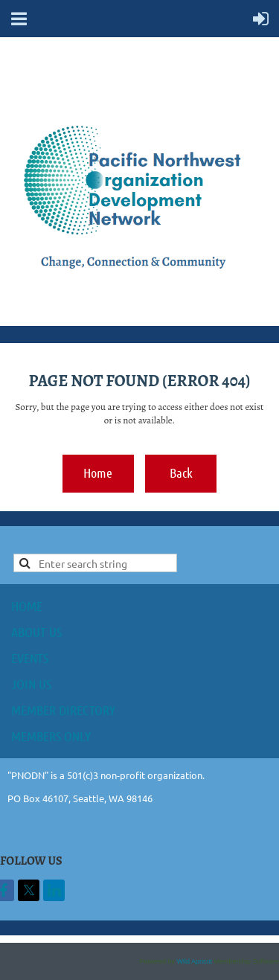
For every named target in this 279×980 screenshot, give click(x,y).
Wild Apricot (194, 961)
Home (98, 473)
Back (181, 473)
